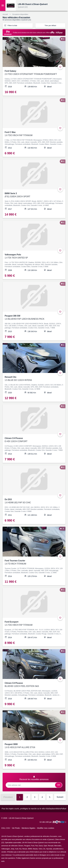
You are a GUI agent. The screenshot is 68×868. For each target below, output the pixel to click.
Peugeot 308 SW (32, 318)
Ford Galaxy (32, 73)
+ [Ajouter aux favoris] (60, 67)
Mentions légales (28, 828)
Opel (45, 846)
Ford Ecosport (32, 624)
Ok (59, 785)
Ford (33, 846)
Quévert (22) (23, 7)
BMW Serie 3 (32, 195)
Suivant (60, 797)
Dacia (41, 846)
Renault (51, 846)
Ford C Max (32, 134)
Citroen (21, 846)
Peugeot (27, 846)
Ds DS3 (32, 501)
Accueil (5, 14)
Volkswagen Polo (32, 256)
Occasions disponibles (20, 14)
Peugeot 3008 (32, 746)
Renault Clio (32, 379)
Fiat (36, 846)
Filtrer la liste (10, 25)
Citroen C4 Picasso (32, 440)
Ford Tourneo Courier (32, 562)
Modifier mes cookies (46, 828)
